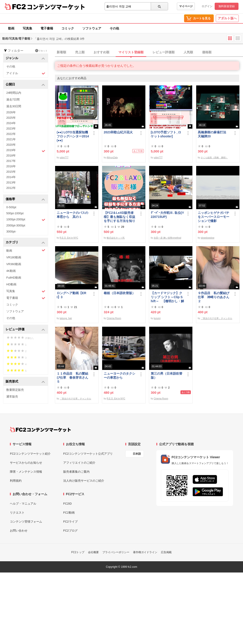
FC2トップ (78, 552)
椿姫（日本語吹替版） (119, 293)
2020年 (11, 145)
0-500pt (11, 207)
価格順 (207, 52)
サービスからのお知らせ (26, 463)
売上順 (80, 52)
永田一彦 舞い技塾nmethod (167, 238)
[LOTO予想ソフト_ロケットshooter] (166, 134)
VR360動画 (14, 264)
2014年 (11, 177)
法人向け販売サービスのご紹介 (84, 481)
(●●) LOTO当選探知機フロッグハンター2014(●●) (73, 136)
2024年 (11, 123)
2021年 (11, 139)
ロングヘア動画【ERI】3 (71, 295)
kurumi (157, 318)
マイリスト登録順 (131, 52)
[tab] (149, 52)
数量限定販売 (15, 390)
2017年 (11, 161)
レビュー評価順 (164, 52)
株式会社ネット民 (116, 238)
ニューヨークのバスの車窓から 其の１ (72, 215)
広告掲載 (166, 552)
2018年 (11, 155)
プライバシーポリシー (116, 552)
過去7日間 (13, 100)
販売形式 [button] (25, 382)
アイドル (26, 73)
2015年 (11, 172)
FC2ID (67, 504)
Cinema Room (114, 318)
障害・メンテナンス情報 (26, 472)
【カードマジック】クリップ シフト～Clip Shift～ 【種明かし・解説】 (167, 297)
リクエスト (17, 513)
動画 (11, 28)
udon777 (64, 158)
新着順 (61, 52)
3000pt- (11, 231)
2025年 (11, 118)
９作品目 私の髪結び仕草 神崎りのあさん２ (214, 297)
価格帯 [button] (25, 199)
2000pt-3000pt (16, 225)
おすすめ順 (101, 52)
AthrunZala (112, 158)
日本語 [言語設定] (137, 454)
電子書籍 (47, 28)
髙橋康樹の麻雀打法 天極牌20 (214, 134)
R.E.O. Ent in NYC (69, 238)
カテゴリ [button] (25, 243)
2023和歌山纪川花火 (118, 132)
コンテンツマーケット (56, 7)
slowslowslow (207, 238)
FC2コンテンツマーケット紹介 (30, 454)
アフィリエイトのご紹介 (79, 463)
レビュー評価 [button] (25, 330)
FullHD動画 (14, 278)
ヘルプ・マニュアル (23, 504)
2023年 (11, 129)
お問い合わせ (19, 531)
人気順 (188, 52)
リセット (41, 51)
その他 (114, 28)
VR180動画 (14, 257)
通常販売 (12, 397)
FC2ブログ (70, 531)
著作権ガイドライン (145, 552)
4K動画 (11, 271)
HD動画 (11, 284)
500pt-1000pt (15, 213)
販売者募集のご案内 (76, 472)
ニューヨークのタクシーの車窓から (119, 376)
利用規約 (16, 481)
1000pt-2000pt (26, 220)
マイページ (186, 6)
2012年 (11, 188)
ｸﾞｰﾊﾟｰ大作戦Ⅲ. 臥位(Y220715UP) (167, 215)
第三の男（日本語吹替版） (166, 376)
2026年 (11, 112)
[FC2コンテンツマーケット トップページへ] (40, 429)
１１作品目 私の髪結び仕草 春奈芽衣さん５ (72, 378)
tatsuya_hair (66, 318)
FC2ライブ (70, 522)
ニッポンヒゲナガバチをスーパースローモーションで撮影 (214, 217)
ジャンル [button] (25, 58)
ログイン (207, 6)
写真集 (27, 28)
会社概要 (93, 552)
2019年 (26, 151)
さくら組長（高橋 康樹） (214, 158)
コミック (68, 28)
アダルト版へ (227, 18)
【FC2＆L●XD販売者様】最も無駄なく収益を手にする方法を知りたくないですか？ (119, 217)
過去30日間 (14, 106)
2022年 (11, 134)
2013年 (11, 182)
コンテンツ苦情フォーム (26, 522)
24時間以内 (14, 93)
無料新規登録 (227, 6)
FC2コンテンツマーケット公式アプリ (88, 454)
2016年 (11, 166)
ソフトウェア (92, 28)
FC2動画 (69, 513)
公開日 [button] (25, 85)
